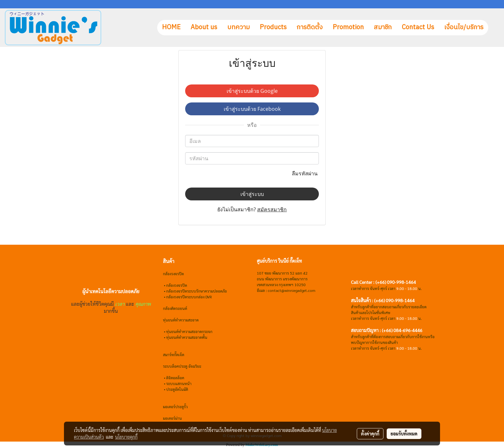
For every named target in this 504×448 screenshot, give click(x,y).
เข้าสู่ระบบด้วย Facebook (252, 109)
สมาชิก (383, 27)
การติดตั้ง (310, 27)
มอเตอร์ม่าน (172, 418)
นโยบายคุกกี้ (126, 437)
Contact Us (418, 27)
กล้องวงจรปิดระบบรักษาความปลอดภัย (197, 291)
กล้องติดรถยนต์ (175, 308)
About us (204, 27)
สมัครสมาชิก (272, 209)
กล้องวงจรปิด (177, 285)
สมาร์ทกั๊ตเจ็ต (174, 355)
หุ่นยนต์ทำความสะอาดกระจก (189, 331)
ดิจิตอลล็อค (175, 378)
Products (273, 27)
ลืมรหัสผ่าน (305, 173)
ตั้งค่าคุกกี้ (370, 434)
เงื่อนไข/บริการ (464, 27)
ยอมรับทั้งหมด (404, 434)
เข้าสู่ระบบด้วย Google (252, 91)
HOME (171, 27)
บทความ (239, 27)
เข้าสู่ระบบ (252, 194)
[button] (494, 28)
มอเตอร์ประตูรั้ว (175, 407)
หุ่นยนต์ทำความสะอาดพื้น (187, 337)
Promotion (348, 27)
